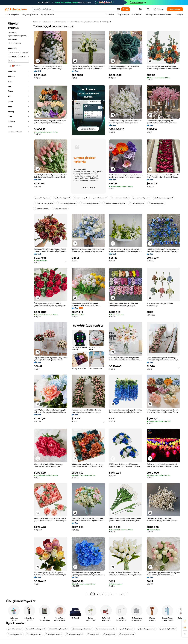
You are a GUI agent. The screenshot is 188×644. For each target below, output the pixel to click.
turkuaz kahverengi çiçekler (114, 203)
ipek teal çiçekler (42, 208)
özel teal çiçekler (81, 198)
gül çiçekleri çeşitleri (54, 634)
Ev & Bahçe (46, 22)
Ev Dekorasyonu (60, 22)
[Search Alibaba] (75, 9)
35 (121, 594)
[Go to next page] (126, 594)
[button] (118, 9)
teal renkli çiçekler (137, 203)
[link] (185, 621)
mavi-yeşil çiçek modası (67, 203)
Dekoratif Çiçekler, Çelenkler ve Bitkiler (84, 22)
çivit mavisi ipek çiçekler (106, 629)
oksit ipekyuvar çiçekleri (163, 198)
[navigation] (18, 308)
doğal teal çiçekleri (42, 198)
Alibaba (36, 22)
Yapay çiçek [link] (107, 22)
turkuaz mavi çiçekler (120, 198)
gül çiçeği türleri (126, 629)
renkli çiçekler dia (15, 634)
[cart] (148, 9)
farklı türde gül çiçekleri (35, 629)
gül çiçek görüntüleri (168, 629)
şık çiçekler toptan (127, 634)
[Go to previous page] (88, 594)
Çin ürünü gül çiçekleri (146, 629)
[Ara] (126, 9)
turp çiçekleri (93, 634)
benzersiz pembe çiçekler (82, 629)
